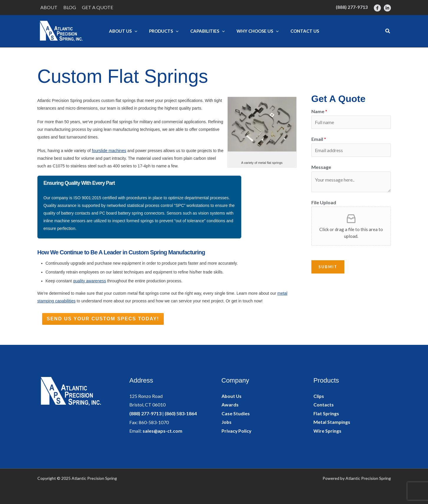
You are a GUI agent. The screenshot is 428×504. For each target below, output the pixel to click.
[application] (134, 31)
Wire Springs (328, 431)
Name (319, 111)
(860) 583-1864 (181, 413)
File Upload (324, 202)
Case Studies (236, 413)
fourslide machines (109, 151)
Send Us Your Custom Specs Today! (103, 319)
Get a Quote (98, 7)
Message (321, 167)
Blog (70, 7)
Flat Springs (326, 413)
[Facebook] (377, 8)
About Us (232, 396)
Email (319, 139)
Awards (230, 405)
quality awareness (90, 281)
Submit (328, 267)
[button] (388, 31)
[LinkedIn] (387, 8)
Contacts (324, 405)
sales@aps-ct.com (162, 431)
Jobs (227, 422)
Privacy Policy (237, 431)
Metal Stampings (332, 422)
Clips (319, 396)
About (49, 7)
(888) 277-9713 (145, 413)
